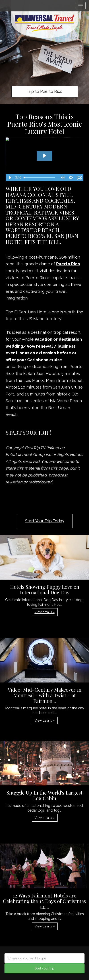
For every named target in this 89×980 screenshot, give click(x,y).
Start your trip (44, 968)
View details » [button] (45, 612)
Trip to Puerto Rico (44, 91)
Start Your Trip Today (45, 521)
